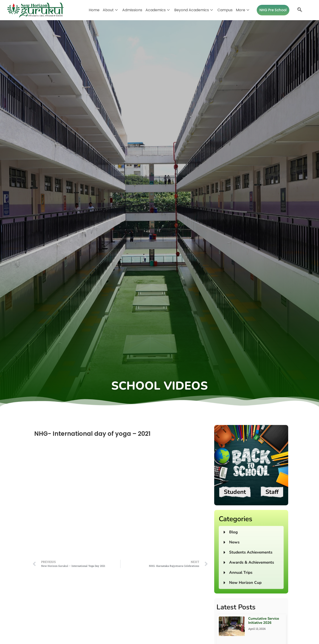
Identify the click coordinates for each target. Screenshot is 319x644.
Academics (158, 10)
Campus (225, 10)
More (242, 10)
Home (94, 10)
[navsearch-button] (300, 10)
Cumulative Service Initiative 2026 (264, 621)
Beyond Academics (194, 10)
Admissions (132, 10)
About (110, 10)
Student (235, 492)
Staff (272, 492)
